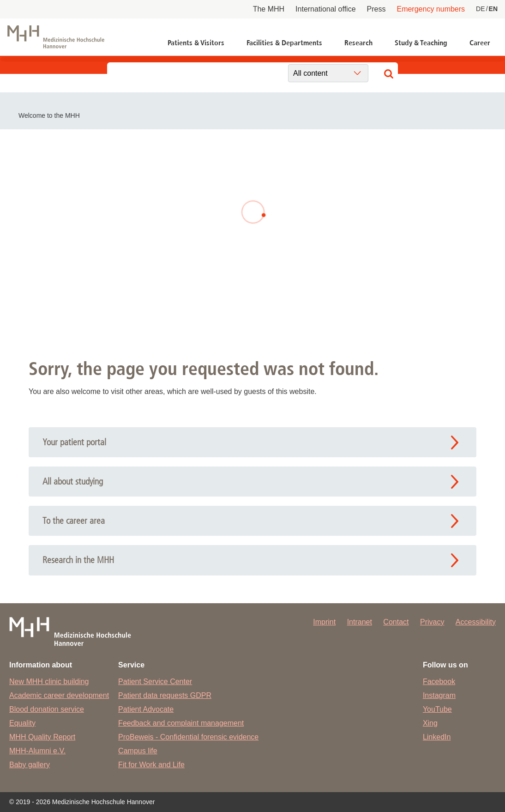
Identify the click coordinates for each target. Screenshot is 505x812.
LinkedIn (437, 737)
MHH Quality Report (42, 737)
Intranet (360, 622)
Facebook (439, 682)
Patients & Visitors (196, 43)
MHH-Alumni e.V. (37, 751)
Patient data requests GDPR (165, 695)
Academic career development (59, 695)
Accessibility (476, 622)
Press (376, 9)
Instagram (439, 695)
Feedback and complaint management (181, 723)
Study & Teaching (421, 43)
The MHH (269, 9)
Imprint (324, 622)
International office (325, 9)
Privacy (432, 622)
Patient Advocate (146, 709)
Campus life (138, 751)
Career (480, 43)
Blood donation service (47, 709)
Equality (22, 723)
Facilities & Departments (284, 43)
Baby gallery (30, 765)
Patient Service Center (155, 682)
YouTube (437, 709)
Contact (396, 622)
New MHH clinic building (49, 682)
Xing (430, 723)
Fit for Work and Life (151, 765)
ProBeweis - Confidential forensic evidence (188, 737)
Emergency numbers (431, 9)
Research (358, 43)
